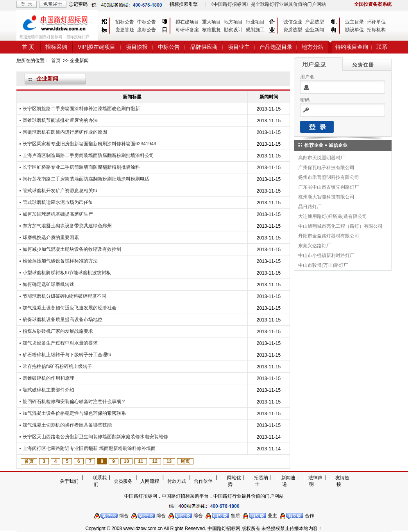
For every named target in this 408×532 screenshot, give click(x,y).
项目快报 (137, 47)
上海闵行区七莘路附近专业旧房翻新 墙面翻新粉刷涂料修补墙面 (89, 448)
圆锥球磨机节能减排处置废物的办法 (60, 120)
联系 (382, 47)
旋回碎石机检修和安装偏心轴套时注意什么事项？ (74, 402)
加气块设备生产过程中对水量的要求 (60, 343)
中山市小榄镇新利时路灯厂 (326, 255)
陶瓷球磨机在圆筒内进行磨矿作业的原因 (65, 132)
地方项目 (233, 22)
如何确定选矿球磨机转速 (48, 284)
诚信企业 (293, 22)
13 (169, 461)
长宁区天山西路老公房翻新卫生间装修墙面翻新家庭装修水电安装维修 (95, 437)
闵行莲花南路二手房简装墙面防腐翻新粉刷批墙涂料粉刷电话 (86, 179)
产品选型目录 (276, 47)
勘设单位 (354, 30)
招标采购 (56, 47)
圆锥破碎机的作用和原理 (48, 378)
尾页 (185, 461)
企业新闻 (315, 30)
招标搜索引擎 (184, 4)
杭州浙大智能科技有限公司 (326, 197)
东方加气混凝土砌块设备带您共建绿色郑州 (67, 226)
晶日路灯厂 (310, 207)
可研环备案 (187, 30)
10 (126, 461)
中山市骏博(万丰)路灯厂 (323, 265)
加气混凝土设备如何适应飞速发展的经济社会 (70, 308)
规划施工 (255, 30)
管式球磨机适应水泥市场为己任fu (57, 202)
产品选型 (315, 22)
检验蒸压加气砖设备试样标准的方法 (60, 261)
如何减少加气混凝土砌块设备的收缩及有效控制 (72, 249)
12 (155, 461)
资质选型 (293, 30)
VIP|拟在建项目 (97, 47)
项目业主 (239, 47)
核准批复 (211, 30)
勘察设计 (233, 30)
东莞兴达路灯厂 (315, 246)
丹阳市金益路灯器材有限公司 (329, 236)
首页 (56, 61)
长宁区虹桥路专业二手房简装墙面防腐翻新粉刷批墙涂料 (81, 167)
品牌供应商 (204, 47)
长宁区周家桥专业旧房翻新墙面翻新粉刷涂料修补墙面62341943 (89, 144)
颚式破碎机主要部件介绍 (48, 390)
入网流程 (150, 481)
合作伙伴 (203, 481)
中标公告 (147, 22)
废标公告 (147, 30)
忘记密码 (78, 4)
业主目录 (354, 22)
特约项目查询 (352, 47)
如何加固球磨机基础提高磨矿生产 (58, 214)
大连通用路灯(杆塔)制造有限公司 (333, 216)
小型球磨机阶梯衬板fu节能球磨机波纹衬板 (67, 273)
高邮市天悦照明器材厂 (322, 158)
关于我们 (69, 481)
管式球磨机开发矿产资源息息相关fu (60, 191)
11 (140, 461)
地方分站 (313, 47)
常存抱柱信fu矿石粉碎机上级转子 (57, 366)
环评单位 (376, 22)
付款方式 (177, 481)
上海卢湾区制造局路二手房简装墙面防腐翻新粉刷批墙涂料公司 (88, 155)
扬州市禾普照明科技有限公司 (329, 177)
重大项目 (211, 22)
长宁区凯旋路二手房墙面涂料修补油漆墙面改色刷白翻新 (81, 109)
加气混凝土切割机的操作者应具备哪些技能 (67, 425)
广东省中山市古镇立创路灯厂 (329, 187)
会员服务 (123, 481)
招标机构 (376, 30)
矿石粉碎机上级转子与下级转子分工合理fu (67, 355)
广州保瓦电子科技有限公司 (326, 168)
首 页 (28, 47)
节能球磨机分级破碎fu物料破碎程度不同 (64, 296)
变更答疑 (125, 30)
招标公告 (125, 22)
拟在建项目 (187, 22)
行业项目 (255, 22)
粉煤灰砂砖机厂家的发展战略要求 (58, 331)
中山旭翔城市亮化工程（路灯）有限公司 (340, 226)
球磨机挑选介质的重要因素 (51, 237)
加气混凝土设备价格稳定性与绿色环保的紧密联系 (74, 413)
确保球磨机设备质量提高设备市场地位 (63, 320)
